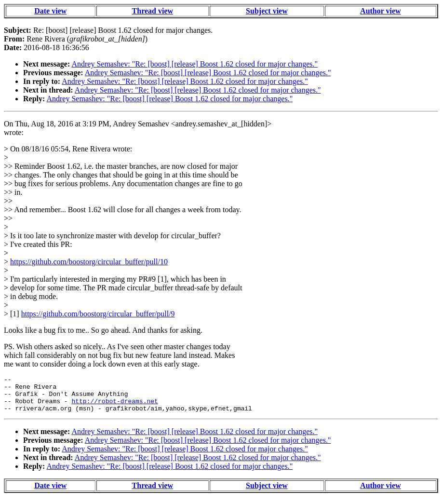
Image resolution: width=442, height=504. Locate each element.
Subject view (267, 11)
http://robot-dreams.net (114, 407)
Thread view (153, 11)
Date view (50, 11)
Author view (381, 11)
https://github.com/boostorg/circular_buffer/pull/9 (98, 314)
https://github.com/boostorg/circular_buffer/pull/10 (89, 262)
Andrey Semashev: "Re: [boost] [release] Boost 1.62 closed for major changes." (194, 64)
